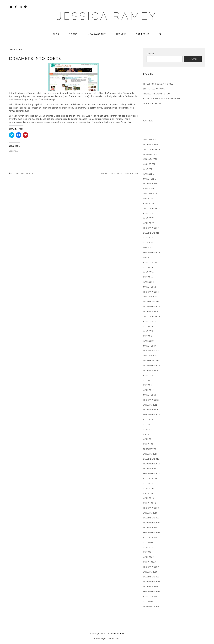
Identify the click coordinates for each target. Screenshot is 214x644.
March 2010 (149, 503)
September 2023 (151, 149)
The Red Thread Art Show (157, 94)
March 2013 (149, 346)
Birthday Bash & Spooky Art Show (161, 98)
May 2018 (148, 198)
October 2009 (151, 528)
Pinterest (26, 8)
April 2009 (148, 557)
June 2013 (148, 331)
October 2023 (151, 144)
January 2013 (150, 356)
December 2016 (151, 233)
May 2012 (148, 385)
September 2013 (151, 316)
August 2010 (150, 478)
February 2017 (151, 228)
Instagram (21, 8)
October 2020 (151, 184)
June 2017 (148, 218)
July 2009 (148, 542)
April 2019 (148, 189)
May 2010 (148, 493)
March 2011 (149, 444)
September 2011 (151, 415)
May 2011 (148, 434)
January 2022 (150, 159)
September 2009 (151, 532)
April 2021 (148, 174)
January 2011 (150, 454)
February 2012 (151, 400)
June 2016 (148, 243)
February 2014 (151, 292)
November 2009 (151, 523)
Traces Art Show (152, 103)
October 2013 (151, 311)
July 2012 (148, 380)
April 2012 (148, 390)
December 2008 (151, 577)
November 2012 (151, 365)
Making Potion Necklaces (117, 173)
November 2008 (151, 582)
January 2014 (150, 297)
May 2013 (148, 336)
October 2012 (151, 370)
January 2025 (150, 139)
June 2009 (148, 547)
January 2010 (150, 513)
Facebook (16, 8)
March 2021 (149, 179)
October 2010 (151, 469)
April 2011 (148, 439)
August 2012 (150, 375)
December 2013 (151, 302)
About (73, 34)
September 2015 (151, 252)
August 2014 (150, 262)
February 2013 (151, 351)
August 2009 (150, 537)
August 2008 (150, 596)
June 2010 (148, 488)
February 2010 (151, 508)
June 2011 (148, 429)
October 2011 (151, 410)
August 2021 (150, 164)
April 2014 (148, 282)
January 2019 (150, 193)
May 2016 (148, 248)
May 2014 (148, 277)
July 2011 (148, 424)
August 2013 (150, 321)
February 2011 (151, 449)
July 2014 (148, 267)
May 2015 (148, 257)
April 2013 (148, 341)
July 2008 (148, 601)
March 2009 (149, 562)
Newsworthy (97, 34)
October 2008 (151, 586)
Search (150, 54)
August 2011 (150, 419)
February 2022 (151, 154)
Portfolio (143, 34)
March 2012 (149, 395)
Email (11, 8)
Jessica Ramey (107, 16)
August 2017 (150, 213)
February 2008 (151, 606)
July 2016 (148, 238)
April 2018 (148, 203)
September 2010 (151, 473)
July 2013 (148, 326)
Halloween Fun (24, 173)
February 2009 (151, 567)
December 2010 (151, 459)
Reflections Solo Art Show (158, 84)
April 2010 (148, 498)
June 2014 (148, 272)
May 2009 (148, 552)
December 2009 (151, 518)
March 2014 (149, 287)
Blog (56, 34)
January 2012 (150, 405)
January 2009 (150, 572)
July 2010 (148, 483)
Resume (121, 34)
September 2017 (151, 208)
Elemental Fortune (154, 89)
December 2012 (151, 360)
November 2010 (151, 464)
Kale (96, 638)
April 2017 (148, 223)
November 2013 (151, 306)
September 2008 (151, 591)
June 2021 (148, 169)
